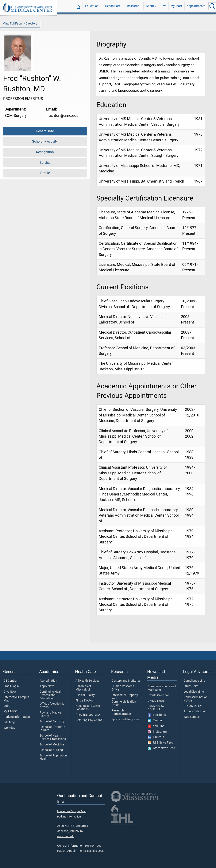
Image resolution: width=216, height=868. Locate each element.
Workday (9, 728)
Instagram (157, 732)
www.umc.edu (66, 836)
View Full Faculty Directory (20, 24)
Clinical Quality (85, 695)
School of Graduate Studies (52, 729)
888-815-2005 (95, 851)
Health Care (113, 6)
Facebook (157, 715)
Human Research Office (123, 688)
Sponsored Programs (126, 719)
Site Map (9, 722)
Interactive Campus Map (16, 699)
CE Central (10, 681)
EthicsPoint (191, 686)
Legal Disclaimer (194, 692)
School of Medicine (52, 745)
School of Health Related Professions (53, 737)
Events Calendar (158, 695)
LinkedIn (156, 737)
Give (163, 6)
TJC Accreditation (195, 711)
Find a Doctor (84, 701)
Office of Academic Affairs (52, 706)
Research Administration (121, 712)
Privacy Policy (193, 706)
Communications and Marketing (162, 688)
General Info (45, 131)
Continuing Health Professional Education (51, 695)
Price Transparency (88, 715)
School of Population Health (53, 757)
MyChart (176, 6)
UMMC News (156, 701)
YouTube (156, 726)
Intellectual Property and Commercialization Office (125, 700)
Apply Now (47, 686)
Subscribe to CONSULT (156, 708)
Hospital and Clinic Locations (88, 708)
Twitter (155, 721)
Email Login (11, 686)
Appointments (196, 6)
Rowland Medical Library (51, 714)
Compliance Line (194, 681)
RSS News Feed (160, 743)
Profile (45, 173)
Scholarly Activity (45, 141)
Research (133, 6)
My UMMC (10, 711)
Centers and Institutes (126, 681)
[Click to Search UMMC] (212, 6)
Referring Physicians (89, 720)
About (150, 6)
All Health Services (87, 681)
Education (92, 6)
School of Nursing (51, 750)
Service (45, 163)
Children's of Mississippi (83, 688)
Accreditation (48, 681)
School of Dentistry (52, 722)
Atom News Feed (161, 748)
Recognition (45, 152)
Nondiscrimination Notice (196, 699)
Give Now (10, 692)
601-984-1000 (93, 846)
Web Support (192, 717)
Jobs (7, 706)
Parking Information (17, 717)
